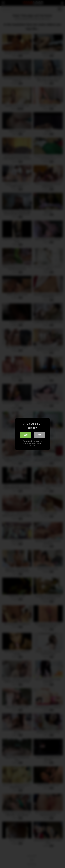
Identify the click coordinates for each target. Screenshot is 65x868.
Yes (26, 435)
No (39, 435)
